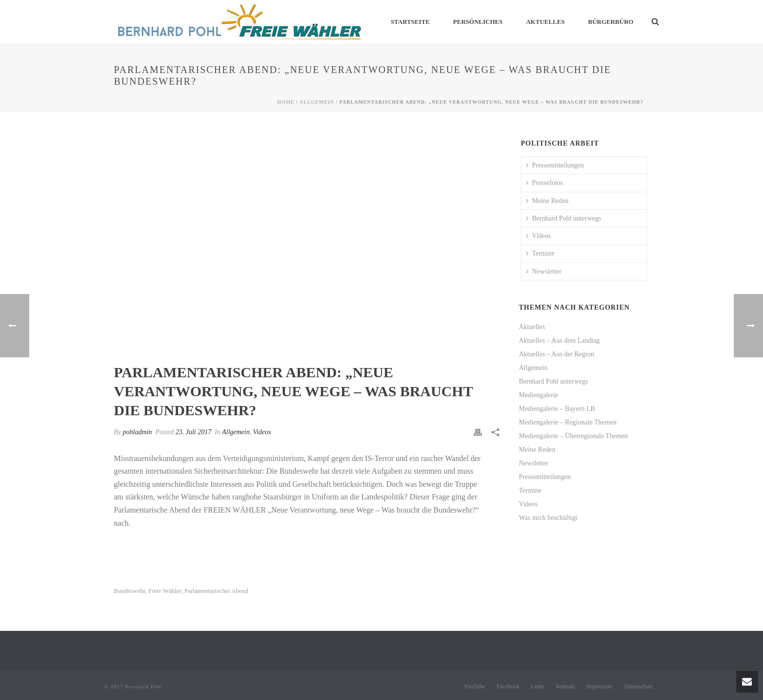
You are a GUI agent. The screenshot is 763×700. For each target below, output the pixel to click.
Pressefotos (545, 183)
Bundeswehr (130, 591)
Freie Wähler (165, 591)
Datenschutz (639, 686)
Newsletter (544, 271)
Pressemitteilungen (555, 165)
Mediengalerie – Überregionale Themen (573, 436)
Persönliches (478, 22)
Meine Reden (547, 201)
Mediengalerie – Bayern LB (557, 409)
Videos (262, 432)
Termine (540, 253)
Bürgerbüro (610, 22)
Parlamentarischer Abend (216, 591)
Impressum (599, 686)
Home (286, 102)
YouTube (474, 686)
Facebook (508, 686)
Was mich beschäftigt (548, 518)
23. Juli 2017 (194, 432)
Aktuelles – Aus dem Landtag (559, 341)
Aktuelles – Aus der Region (556, 354)
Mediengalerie (538, 395)
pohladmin (137, 432)
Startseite (410, 22)
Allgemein (317, 102)
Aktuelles (545, 22)
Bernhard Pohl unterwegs (563, 218)
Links (537, 686)
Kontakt (566, 686)
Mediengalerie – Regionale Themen (568, 422)
